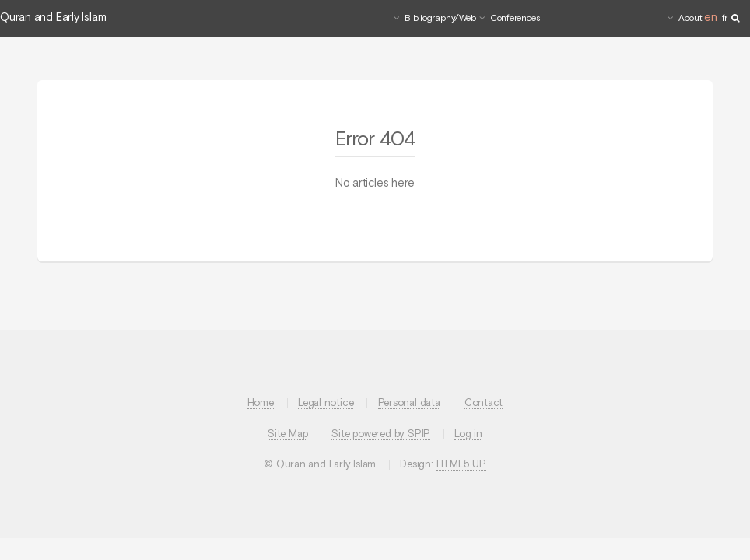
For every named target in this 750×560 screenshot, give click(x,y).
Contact (484, 403)
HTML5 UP (461, 465)
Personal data (409, 403)
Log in (468, 434)
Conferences (515, 19)
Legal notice (326, 403)
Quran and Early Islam (53, 18)
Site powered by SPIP (381, 434)
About (690, 19)
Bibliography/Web (440, 19)
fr (725, 19)
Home (261, 403)
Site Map (287, 434)
